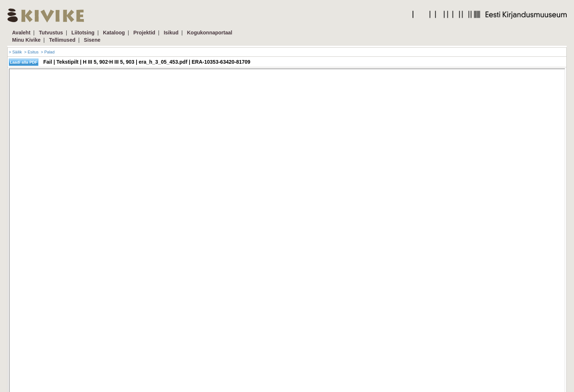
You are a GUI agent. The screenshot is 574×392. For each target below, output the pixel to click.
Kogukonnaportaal (210, 33)
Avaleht (21, 33)
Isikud (171, 33)
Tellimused (62, 40)
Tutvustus (51, 33)
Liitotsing (83, 33)
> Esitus (31, 52)
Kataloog (114, 33)
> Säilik (15, 52)
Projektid (144, 33)
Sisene (92, 40)
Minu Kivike (26, 40)
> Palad (48, 52)
